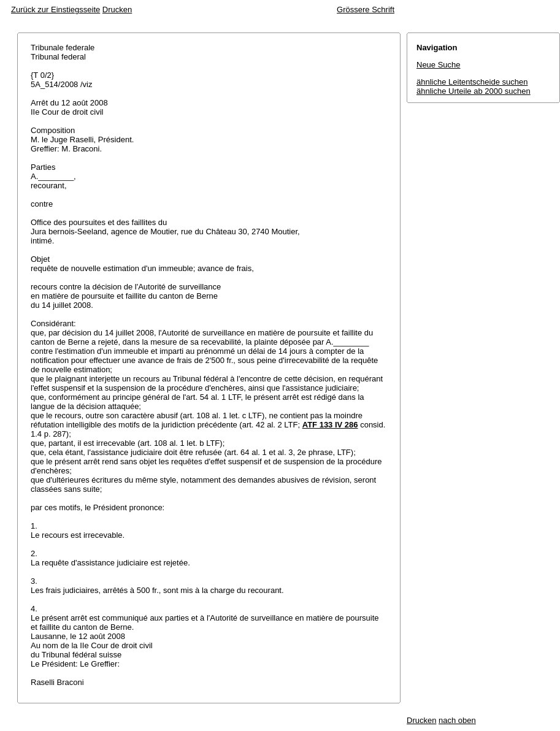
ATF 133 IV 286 (330, 425)
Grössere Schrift (366, 10)
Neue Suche (439, 65)
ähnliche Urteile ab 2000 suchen (474, 91)
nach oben (457, 720)
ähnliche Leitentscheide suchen (472, 82)
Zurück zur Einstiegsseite (56, 10)
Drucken (117, 10)
